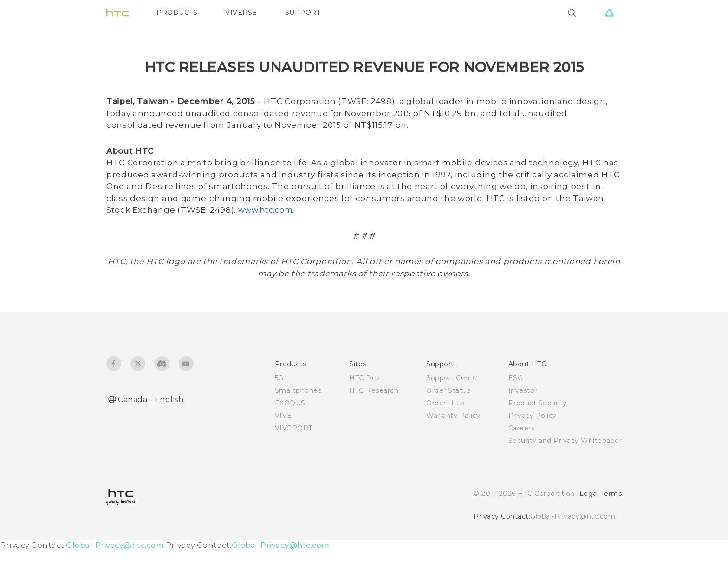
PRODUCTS (177, 13)
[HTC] (117, 13)
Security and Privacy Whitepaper (565, 468)
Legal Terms (601, 521)
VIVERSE (241, 13)
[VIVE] (609, 13)
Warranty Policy (453, 443)
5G (279, 406)
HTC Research (374, 418)
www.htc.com (265, 238)
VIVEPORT (294, 456)
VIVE (283, 443)
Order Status (448, 418)
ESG (516, 406)
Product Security (538, 431)
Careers (522, 456)
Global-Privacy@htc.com (573, 544)
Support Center (453, 406)
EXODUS (290, 431)
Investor (523, 418)
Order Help (445, 431)
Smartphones (298, 418)
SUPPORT (303, 13)
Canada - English (151, 427)
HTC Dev (365, 406)
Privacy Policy (533, 443)
